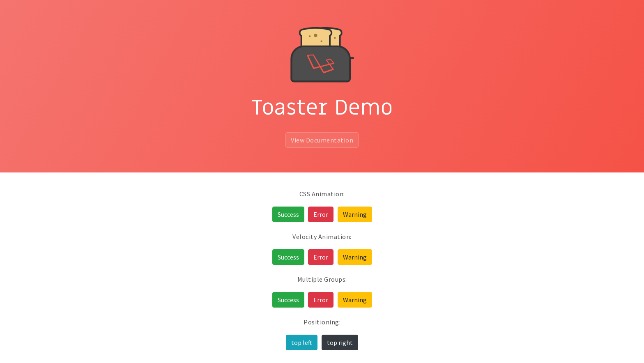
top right (340, 342)
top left (302, 342)
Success (288, 214)
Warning (355, 214)
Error (321, 214)
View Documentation (322, 140)
